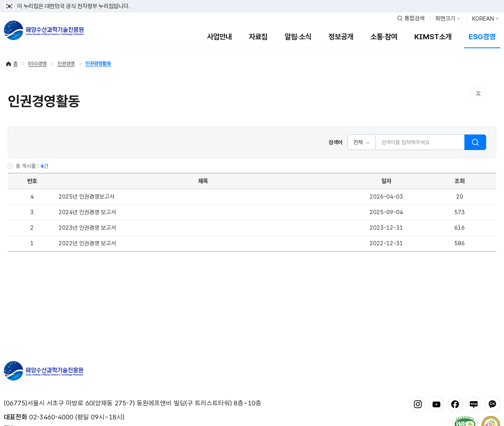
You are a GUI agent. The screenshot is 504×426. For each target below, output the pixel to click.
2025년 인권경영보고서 (87, 197)
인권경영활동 (98, 64)
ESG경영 (482, 37)
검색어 (335, 142)
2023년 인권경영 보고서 (87, 228)
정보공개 (341, 37)
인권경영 (66, 64)
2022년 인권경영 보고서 (87, 243)
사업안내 (219, 37)
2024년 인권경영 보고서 (87, 212)
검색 (475, 142)
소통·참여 (384, 37)
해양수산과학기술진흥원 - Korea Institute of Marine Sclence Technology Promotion (44, 30)
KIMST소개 (433, 37)
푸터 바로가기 (252, 0)
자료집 (258, 37)
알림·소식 (298, 37)
